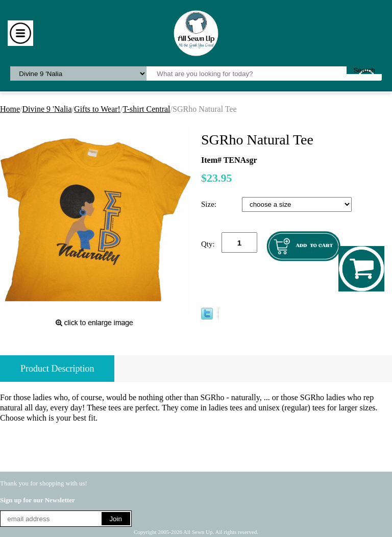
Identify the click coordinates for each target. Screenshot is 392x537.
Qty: (208, 244)
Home (10, 109)
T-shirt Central (146, 109)
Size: (210, 204)
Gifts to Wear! (97, 109)
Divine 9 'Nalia (47, 109)
